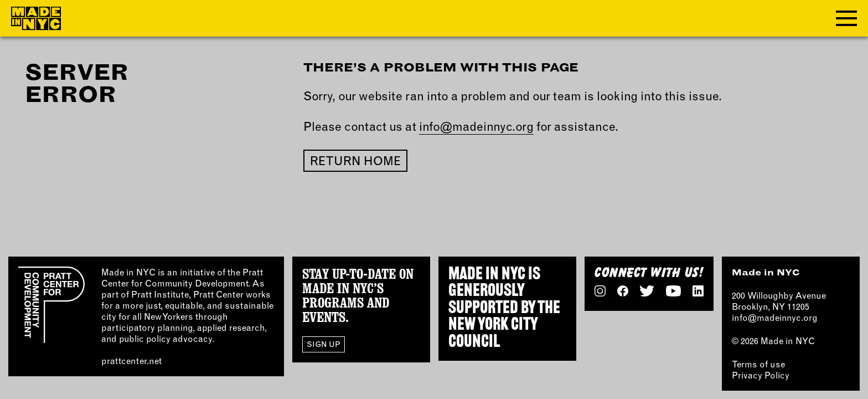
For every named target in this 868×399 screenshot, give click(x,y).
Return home (355, 161)
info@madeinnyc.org (476, 126)
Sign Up (324, 344)
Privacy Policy (761, 375)
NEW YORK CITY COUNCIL (493, 334)
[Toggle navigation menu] (846, 18)
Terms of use (758, 364)
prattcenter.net (131, 361)
